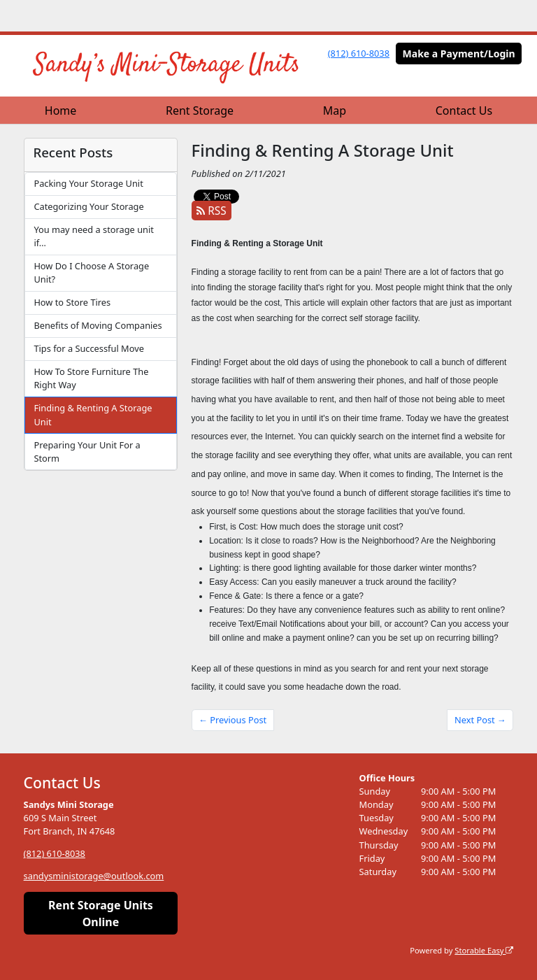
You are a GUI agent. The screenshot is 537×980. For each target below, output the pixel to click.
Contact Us (464, 111)
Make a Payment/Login (459, 54)
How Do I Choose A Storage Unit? (91, 272)
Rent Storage (200, 111)
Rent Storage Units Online (101, 914)
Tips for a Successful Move (88, 348)
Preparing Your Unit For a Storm (87, 452)
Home (61, 111)
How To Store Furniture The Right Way (91, 378)
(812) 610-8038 (359, 53)
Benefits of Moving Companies (98, 325)
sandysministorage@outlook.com (94, 876)
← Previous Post (232, 720)
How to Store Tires (72, 302)
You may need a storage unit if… (93, 236)
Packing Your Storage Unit (88, 183)
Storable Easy (484, 950)
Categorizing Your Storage (88, 206)
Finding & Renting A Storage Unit (93, 414)
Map (335, 111)
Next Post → (480, 720)
